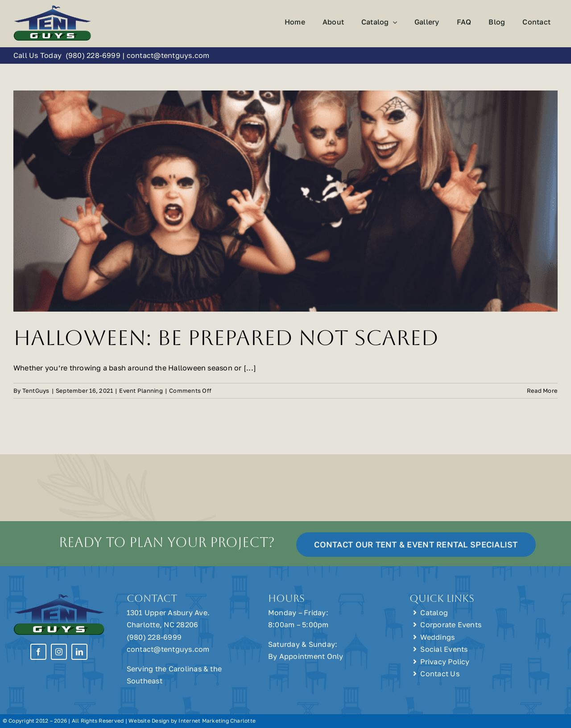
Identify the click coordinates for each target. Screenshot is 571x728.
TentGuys (36, 391)
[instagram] (59, 652)
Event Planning (141, 391)
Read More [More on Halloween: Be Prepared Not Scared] (542, 391)
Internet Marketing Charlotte (217, 721)
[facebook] (38, 652)
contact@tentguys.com (168, 55)
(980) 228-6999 (93, 55)
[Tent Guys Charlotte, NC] (52, 8)
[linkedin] (79, 652)
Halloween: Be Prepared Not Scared (226, 337)
